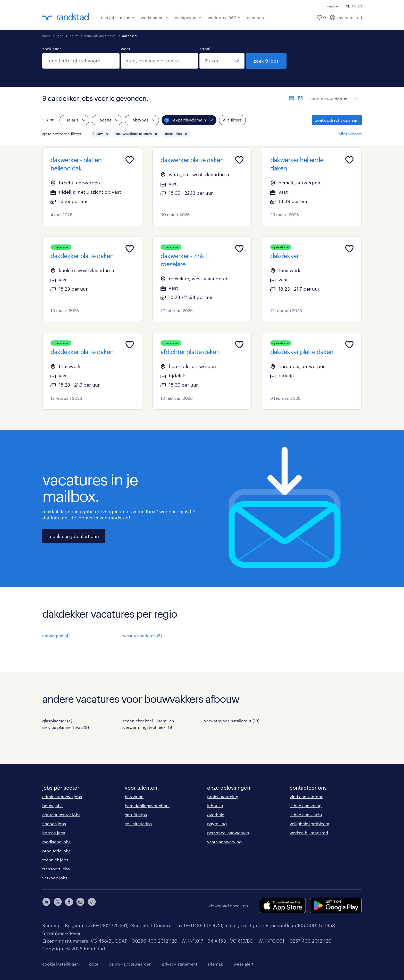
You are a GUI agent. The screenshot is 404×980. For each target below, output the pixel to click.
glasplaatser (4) (57, 721)
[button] (107, 134)
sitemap (216, 964)
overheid (216, 815)
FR (354, 6)
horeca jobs (54, 833)
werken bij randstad (309, 833)
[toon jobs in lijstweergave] (291, 98)
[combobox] (81, 61)
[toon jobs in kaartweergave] (300, 98)
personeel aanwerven (228, 833)
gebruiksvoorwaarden (130, 964)
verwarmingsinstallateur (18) (232, 721)
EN (360, 6)
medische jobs (56, 842)
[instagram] (80, 905)
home (46, 36)
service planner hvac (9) (66, 727)
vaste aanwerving (224, 842)
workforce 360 (224, 17)
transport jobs (56, 869)
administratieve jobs (62, 797)
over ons (257, 17)
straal (205, 49)
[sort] (345, 95)
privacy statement (180, 964)
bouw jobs (52, 806)
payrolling (217, 824)
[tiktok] (92, 905)
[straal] (222, 61)
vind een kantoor (306, 797)
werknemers (155, 17)
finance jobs (54, 824)
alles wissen (350, 134)
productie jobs (56, 851)
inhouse (215, 806)
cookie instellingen (61, 964)
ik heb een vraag (306, 806)
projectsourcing (223, 797)
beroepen (134, 797)
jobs (60, 36)
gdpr (94, 964)
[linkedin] (46, 905)
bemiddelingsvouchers (147, 806)
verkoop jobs (55, 878)
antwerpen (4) (56, 636)
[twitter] (58, 905)
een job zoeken (118, 17)
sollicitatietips (138, 824)
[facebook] (69, 905)
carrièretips (136, 815)
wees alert (244, 964)
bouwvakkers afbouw (100, 36)
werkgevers (188, 17)
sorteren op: (321, 98)
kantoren (333, 6)
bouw (74, 36)
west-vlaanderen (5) (143, 636)
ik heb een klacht (306, 815)
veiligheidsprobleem (309, 824)
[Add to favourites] (130, 160)
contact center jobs (61, 815)
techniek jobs (55, 860)
